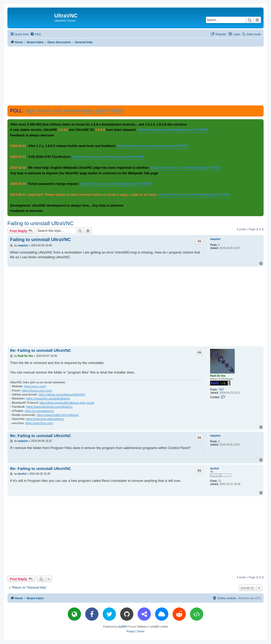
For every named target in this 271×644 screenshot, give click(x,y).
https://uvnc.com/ (35, 386)
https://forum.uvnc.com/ (37, 390)
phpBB (122, 627)
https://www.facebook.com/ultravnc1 (49, 407)
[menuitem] (35, 34)
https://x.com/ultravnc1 (39, 411)
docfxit (214, 468)
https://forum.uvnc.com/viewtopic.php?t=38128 (74, 111)
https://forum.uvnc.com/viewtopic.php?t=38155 (108, 157)
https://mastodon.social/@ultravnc (48, 398)
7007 (221, 390)
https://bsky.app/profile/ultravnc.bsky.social (67, 403)
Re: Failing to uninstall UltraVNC (41, 350)
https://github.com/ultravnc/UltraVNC (62, 394)
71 (220, 481)
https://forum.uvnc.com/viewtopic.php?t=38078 (116, 184)
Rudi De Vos (218, 376)
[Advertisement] (135, 76)
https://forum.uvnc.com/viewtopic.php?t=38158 (152, 146)
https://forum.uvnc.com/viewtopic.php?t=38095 (173, 130)
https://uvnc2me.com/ (39, 423)
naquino (215, 239)
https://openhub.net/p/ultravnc (45, 419)
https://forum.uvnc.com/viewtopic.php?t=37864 (194, 195)
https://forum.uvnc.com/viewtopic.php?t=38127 (186, 168)
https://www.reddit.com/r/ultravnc (58, 415)
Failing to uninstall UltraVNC (40, 223)
